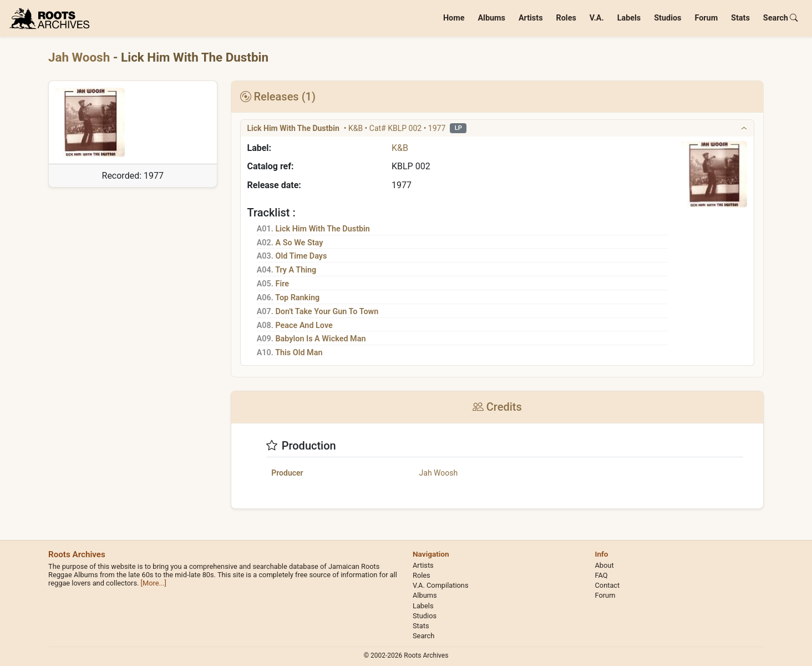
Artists (531, 18)
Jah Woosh (81, 57)
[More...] (154, 583)
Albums (491, 18)
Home (454, 18)
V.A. (597, 18)
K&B (400, 148)
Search (781, 18)
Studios (668, 18)
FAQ (602, 575)
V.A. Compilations (441, 585)
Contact (608, 585)
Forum (706, 18)
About (605, 565)
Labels (629, 18)
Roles (566, 18)
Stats (740, 18)
